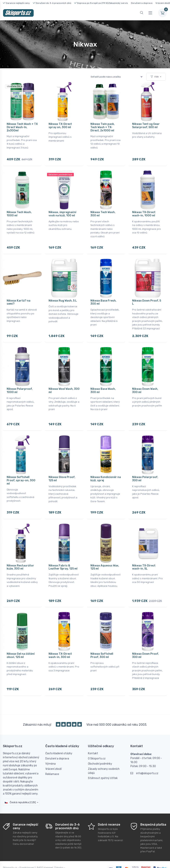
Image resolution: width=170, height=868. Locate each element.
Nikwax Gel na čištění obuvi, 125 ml (21, 641)
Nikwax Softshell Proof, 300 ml (102, 641)
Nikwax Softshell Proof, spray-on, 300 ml (21, 471)
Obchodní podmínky (100, 747)
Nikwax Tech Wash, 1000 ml (19, 212)
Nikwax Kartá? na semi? (19, 298)
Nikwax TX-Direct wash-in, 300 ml (60, 641)
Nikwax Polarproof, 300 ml (145, 469)
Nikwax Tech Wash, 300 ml (103, 212)
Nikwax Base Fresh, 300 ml (103, 298)
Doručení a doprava (142, 3)
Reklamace (52, 757)
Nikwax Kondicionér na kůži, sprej (106, 469)
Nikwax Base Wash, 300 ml (103, 383)
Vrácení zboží (163, 3)
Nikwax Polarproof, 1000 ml (20, 383)
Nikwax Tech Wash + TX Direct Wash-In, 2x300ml (22, 127)
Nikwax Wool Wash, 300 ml (64, 383)
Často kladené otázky (59, 737)
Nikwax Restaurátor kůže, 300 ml (20, 555)
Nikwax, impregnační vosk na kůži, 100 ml (62, 212)
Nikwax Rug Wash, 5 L (63, 296)
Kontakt (93, 737)
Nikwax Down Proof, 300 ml (146, 641)
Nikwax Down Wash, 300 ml (145, 383)
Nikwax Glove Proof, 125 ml (62, 469)
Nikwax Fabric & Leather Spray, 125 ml (63, 555)
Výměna (50, 747)
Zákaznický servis (118, 3)
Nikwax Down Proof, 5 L (147, 298)
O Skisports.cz (97, 742)
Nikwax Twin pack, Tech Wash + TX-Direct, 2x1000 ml (103, 127)
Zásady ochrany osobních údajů (104, 754)
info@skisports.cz (144, 756)
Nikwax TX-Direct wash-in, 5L (144, 555)
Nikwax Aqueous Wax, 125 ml (105, 555)
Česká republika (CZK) (20, 785)
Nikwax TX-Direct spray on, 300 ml (60, 126)
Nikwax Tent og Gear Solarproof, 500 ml (146, 126)
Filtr (155, 77)
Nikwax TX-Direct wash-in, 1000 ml (144, 212)
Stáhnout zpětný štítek (103, 761)
